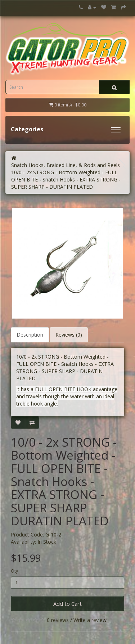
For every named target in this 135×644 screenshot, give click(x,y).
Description (30, 335)
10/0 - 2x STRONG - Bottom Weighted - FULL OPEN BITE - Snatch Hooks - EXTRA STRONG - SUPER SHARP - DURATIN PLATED (66, 179)
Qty (14, 571)
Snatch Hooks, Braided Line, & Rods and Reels (66, 165)
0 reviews (58, 620)
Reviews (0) (69, 335)
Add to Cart (67, 604)
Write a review (90, 620)
